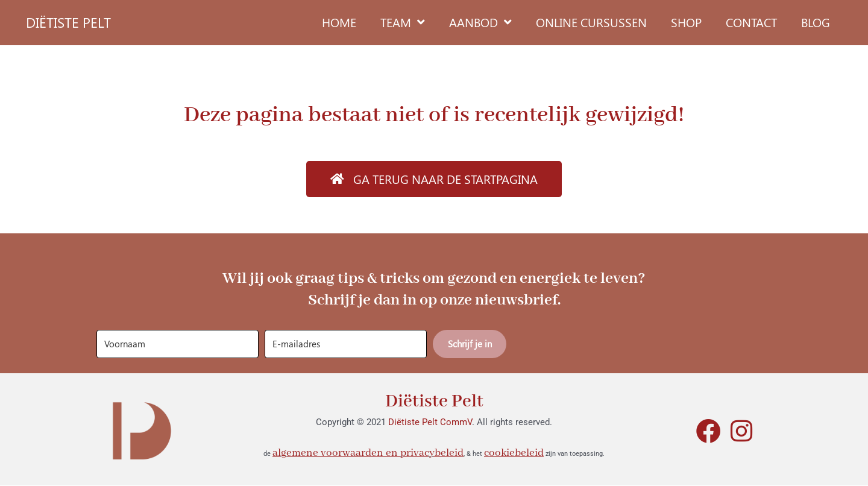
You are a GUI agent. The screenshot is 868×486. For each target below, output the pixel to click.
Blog (816, 22)
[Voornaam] (178, 344)
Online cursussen (591, 22)
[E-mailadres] (346, 344)
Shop (686, 22)
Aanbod (480, 22)
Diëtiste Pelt (434, 402)
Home (339, 22)
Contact (751, 22)
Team (403, 22)
